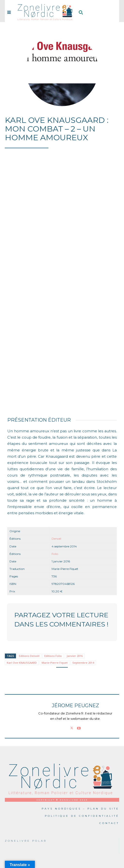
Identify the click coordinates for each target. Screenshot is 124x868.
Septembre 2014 (83, 663)
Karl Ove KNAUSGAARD (22, 663)
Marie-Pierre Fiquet (55, 663)
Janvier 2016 (75, 656)
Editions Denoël (29, 656)
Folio (55, 554)
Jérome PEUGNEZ (75, 706)
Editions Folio (53, 656)
